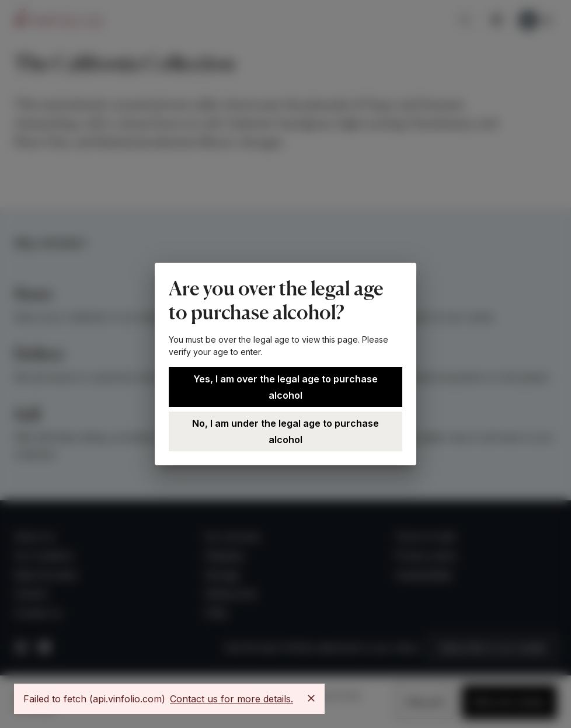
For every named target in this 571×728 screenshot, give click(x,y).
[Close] (311, 698)
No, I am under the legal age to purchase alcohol (285, 431)
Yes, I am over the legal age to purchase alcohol (285, 387)
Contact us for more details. (231, 699)
